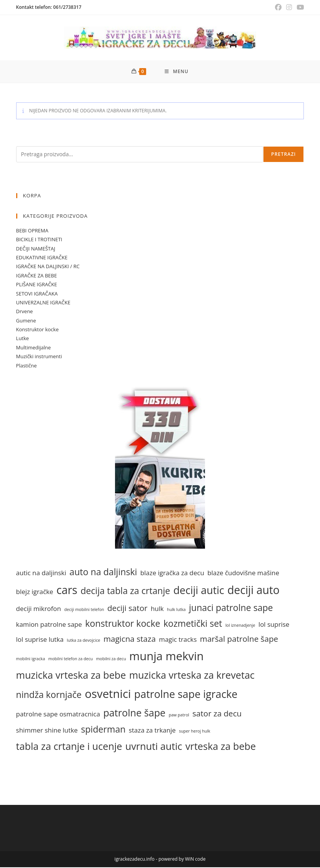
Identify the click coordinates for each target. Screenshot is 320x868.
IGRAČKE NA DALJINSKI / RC (48, 267)
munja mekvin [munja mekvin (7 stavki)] (167, 656)
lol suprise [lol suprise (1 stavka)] (274, 625)
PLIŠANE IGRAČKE (37, 285)
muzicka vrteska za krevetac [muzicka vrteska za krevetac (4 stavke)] (192, 675)
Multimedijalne (34, 348)
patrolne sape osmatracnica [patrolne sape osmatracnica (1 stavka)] (58, 714)
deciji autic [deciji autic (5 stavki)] (199, 590)
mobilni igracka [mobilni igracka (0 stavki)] (31, 659)
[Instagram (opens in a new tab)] (289, 7)
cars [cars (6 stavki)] (67, 590)
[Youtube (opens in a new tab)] (299, 7)
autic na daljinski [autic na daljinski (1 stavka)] (41, 573)
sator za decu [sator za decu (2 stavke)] (217, 714)
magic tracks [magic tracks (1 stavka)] (178, 640)
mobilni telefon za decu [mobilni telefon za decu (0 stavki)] (71, 659)
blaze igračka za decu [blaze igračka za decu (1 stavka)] (172, 573)
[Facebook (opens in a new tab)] (278, 7)
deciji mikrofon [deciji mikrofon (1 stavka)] (39, 609)
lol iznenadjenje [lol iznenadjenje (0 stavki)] (240, 626)
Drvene (25, 312)
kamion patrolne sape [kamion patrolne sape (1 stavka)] (49, 625)
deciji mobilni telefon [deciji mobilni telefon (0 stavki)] (84, 610)
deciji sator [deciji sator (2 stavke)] (127, 608)
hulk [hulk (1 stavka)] (157, 609)
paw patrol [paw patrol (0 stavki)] (179, 715)
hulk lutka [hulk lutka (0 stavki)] (176, 610)
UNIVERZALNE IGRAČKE (43, 303)
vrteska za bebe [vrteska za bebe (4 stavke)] (221, 746)
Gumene (26, 321)
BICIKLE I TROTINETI (39, 240)
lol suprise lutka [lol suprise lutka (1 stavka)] (40, 640)
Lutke (23, 339)
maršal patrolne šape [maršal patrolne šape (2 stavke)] (239, 639)
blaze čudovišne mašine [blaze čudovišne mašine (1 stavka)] (243, 573)
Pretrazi (283, 154)
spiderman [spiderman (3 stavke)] (103, 730)
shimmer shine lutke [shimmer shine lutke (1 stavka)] (47, 731)
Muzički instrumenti (39, 357)
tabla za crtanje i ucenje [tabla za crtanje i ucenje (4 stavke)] (69, 746)
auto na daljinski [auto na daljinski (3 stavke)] (103, 573)
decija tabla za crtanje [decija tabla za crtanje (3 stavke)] (125, 591)
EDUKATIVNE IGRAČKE (42, 258)
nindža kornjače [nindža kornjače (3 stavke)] (49, 695)
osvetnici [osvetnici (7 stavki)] (108, 694)
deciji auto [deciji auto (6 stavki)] (253, 590)
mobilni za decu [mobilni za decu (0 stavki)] (111, 659)
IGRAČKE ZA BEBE (37, 276)
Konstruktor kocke (37, 330)
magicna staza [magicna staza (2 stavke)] (130, 639)
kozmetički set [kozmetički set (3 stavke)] (193, 624)
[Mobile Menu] (177, 72)
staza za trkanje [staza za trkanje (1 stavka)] (152, 731)
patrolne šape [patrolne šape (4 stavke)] (134, 713)
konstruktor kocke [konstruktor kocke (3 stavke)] (122, 624)
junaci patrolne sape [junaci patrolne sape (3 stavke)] (231, 608)
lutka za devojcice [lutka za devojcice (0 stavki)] (84, 641)
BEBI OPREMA (32, 231)
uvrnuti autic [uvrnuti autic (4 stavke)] (154, 746)
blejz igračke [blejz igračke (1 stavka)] (35, 592)
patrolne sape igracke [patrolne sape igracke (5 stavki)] (186, 695)
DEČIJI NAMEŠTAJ (36, 249)
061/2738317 (67, 7)
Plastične (27, 366)
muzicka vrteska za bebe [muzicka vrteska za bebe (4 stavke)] (71, 675)
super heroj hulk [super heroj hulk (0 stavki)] (194, 732)
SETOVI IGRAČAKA (37, 294)
